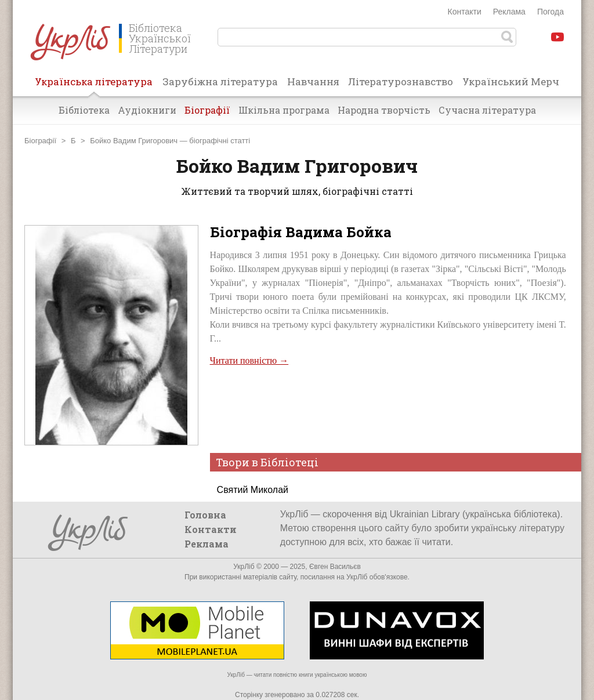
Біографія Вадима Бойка (301, 232)
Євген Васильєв (335, 567)
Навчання (313, 81)
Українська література (94, 85)
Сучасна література (487, 110)
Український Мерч (511, 81)
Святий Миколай (253, 490)
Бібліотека (84, 110)
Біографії (207, 110)
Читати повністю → (249, 360)
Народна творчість (384, 110)
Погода (550, 12)
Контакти (465, 12)
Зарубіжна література (220, 81)
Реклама (509, 12)
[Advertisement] (388, 408)
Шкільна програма (284, 110)
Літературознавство (401, 81)
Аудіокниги (147, 110)
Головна (205, 515)
